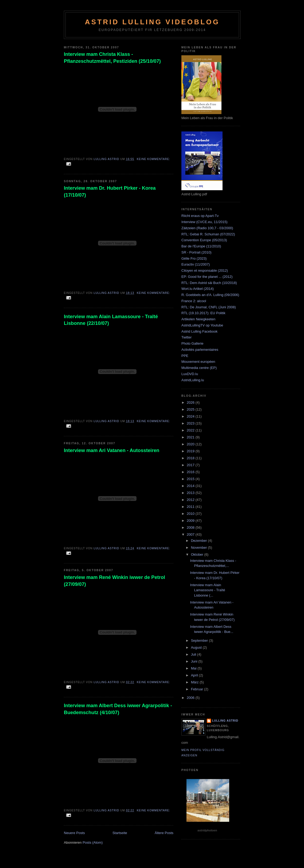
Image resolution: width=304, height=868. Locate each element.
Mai (194, 668)
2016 (191, 472)
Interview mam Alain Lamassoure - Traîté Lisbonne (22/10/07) (111, 320)
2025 (191, 409)
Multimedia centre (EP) (199, 368)
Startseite (120, 833)
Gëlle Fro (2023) (194, 258)
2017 (191, 465)
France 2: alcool (194, 301)
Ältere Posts (164, 833)
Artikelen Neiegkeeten (198, 319)
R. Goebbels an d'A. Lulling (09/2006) (210, 295)
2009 (191, 521)
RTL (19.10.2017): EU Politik (203, 313)
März (195, 682)
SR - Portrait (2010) (196, 252)
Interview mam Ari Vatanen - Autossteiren (112, 450)
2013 (191, 493)
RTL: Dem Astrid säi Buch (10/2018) (209, 283)
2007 (191, 534)
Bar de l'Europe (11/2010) (201, 246)
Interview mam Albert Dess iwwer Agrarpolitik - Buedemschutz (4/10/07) (118, 709)
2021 (191, 437)
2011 (191, 507)
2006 (191, 698)
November (200, 548)
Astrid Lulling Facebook (199, 331)
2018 (191, 458)
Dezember (200, 541)
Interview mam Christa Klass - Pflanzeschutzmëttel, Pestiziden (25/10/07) (112, 58)
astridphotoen (207, 830)
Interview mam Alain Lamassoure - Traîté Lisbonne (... (207, 590)
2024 (191, 416)
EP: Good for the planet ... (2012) (207, 277)
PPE (185, 356)
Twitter (186, 337)
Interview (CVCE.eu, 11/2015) (204, 222)
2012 (191, 500)
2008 (191, 528)
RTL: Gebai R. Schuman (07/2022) (208, 234)
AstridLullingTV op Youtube (202, 325)
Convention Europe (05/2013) (204, 240)
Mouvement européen (198, 362)
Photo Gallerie (192, 343)
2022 (191, 430)
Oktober (198, 554)
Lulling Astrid (225, 721)
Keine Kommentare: (153, 159)
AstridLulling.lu (193, 380)
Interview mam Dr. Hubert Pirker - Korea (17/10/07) (110, 191)
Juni (195, 661)
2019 (191, 451)
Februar (198, 689)
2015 (191, 479)
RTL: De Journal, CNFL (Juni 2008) (209, 307)
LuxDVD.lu (190, 374)
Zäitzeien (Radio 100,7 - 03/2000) (207, 228)
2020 (191, 444)
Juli (194, 654)
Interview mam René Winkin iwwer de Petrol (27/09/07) (114, 581)
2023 (191, 423)
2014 (191, 486)
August (197, 647)
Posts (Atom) (93, 842)
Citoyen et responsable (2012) (205, 270)
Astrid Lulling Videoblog (152, 22)
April (195, 675)
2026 (191, 402)
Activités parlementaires (200, 350)
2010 (191, 514)
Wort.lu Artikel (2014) (198, 289)
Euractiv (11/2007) (196, 264)
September (200, 641)
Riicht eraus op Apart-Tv (200, 216)
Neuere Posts (74, 833)
